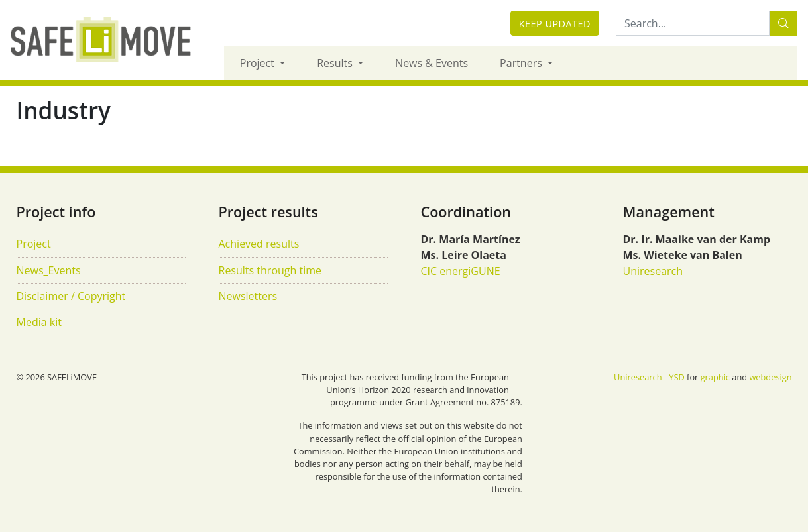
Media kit (39, 322)
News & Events (432, 63)
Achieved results (259, 244)
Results (336, 63)
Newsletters (248, 296)
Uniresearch (653, 271)
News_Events (49, 270)
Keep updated (555, 24)
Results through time (270, 270)
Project (259, 63)
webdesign (770, 377)
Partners (522, 63)
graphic (715, 377)
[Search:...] (693, 23)
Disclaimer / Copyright (71, 296)
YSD (676, 377)
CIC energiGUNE (461, 271)
